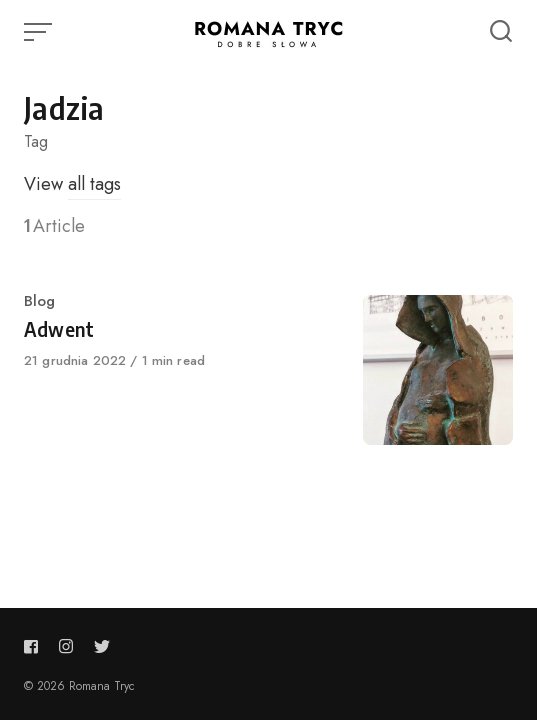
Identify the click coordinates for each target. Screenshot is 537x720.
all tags (94, 184)
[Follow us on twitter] (102, 646)
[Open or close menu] (40, 32)
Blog (39, 301)
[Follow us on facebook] (35, 646)
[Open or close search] (501, 32)
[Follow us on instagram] (66, 646)
